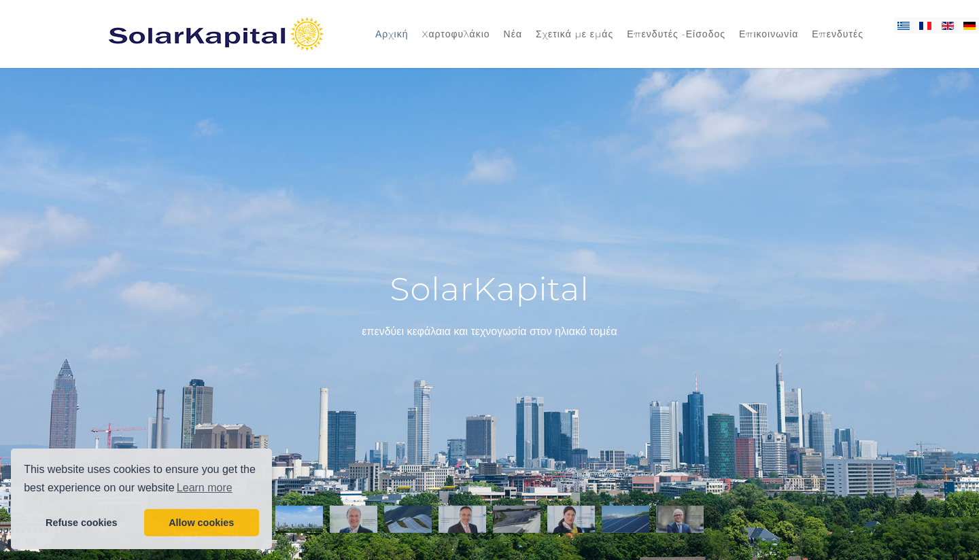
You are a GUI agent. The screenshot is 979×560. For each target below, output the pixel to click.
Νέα (513, 34)
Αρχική (392, 34)
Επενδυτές (838, 34)
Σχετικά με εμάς (574, 34)
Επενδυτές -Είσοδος (676, 34)
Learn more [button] (205, 488)
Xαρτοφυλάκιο (456, 34)
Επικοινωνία (769, 34)
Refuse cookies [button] (82, 523)
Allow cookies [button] (201, 523)
